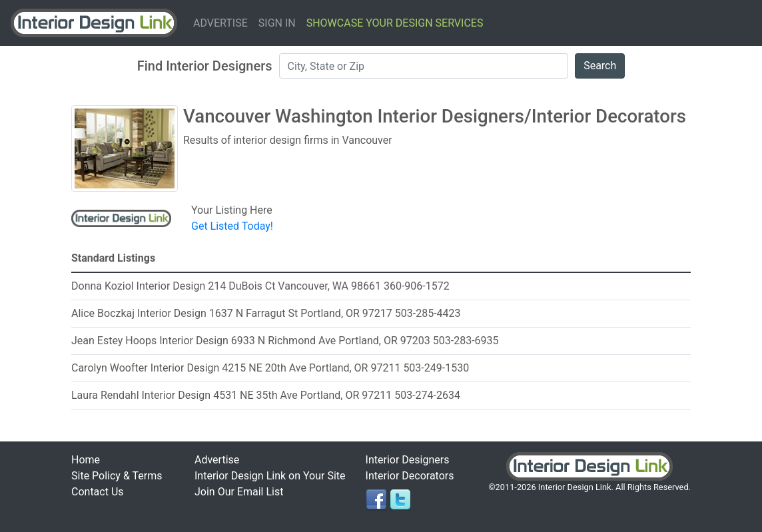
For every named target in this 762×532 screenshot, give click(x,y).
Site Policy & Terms (117, 476)
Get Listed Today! (232, 226)
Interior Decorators (410, 476)
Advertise (220, 23)
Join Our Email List (239, 492)
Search (600, 66)
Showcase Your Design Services (395, 23)
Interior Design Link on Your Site (270, 476)
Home (86, 460)
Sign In (277, 23)
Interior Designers (408, 460)
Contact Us (98, 492)
